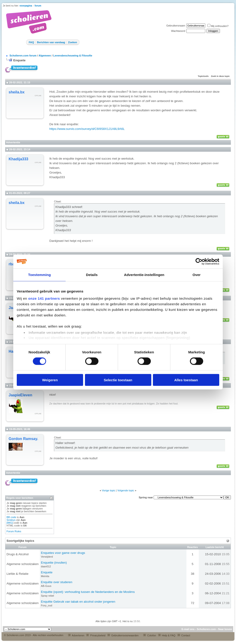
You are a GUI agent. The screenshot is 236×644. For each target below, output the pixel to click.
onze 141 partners (44, 298)
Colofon (150, 635)
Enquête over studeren (57, 582)
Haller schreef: (65, 443)
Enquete (19, 60)
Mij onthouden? (218, 26)
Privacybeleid (96, 635)
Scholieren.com (206, 629)
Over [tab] (197, 275)
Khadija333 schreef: (69, 207)
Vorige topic (109, 490)
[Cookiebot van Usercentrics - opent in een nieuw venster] (199, 262)
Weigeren (50, 380)
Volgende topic (126, 490)
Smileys (11, 520)
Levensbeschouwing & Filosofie (73, 56)
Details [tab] (92, 275)
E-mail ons (188, 629)
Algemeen (45, 56)
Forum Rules (14, 531)
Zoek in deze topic (220, 76)
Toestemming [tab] (40, 275)
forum (38, 6)
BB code (11, 517)
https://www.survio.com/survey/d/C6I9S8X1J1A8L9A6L (87, 129)
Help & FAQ (167, 635)
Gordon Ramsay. (23, 439)
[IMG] (10, 523)
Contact (184, 635)
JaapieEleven (20, 395)
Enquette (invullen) (54, 563)
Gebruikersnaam (176, 26)
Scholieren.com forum (23, 56)
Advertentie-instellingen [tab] (144, 275)
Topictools (203, 76)
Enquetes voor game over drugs (63, 553)
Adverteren (76, 635)
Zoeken (72, 42)
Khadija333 (18, 159)
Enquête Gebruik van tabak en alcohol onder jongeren (78, 602)
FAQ (31, 42)
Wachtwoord (178, 31)
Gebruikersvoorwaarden (123, 635)
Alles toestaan (186, 380)
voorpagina (26, 6)
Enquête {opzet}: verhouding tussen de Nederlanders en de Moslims (88, 592)
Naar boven (225, 629)
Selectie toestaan (118, 380)
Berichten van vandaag (51, 42)
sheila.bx (17, 92)
